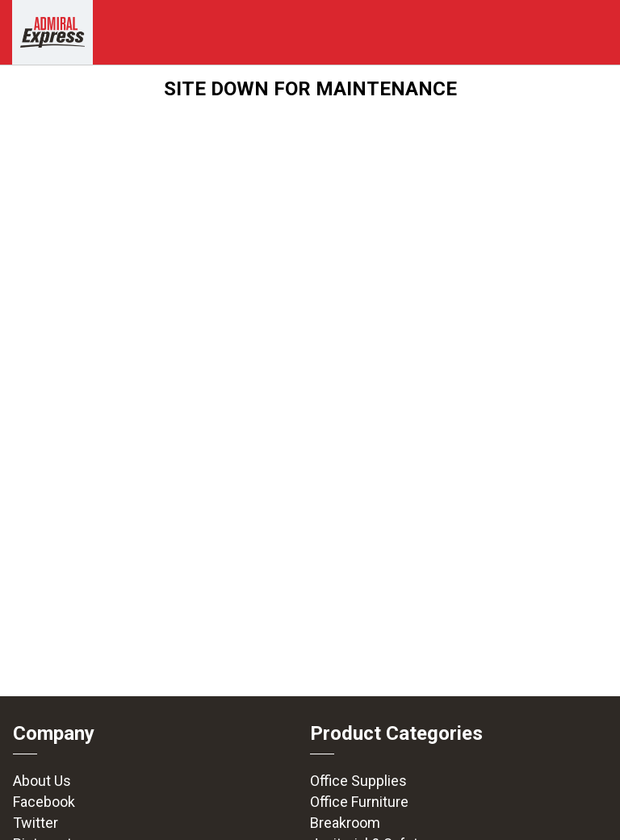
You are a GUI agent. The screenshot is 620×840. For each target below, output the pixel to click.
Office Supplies (358, 781)
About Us (42, 781)
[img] (52, 32)
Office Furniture (359, 802)
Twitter (36, 823)
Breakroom (345, 823)
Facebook (44, 802)
